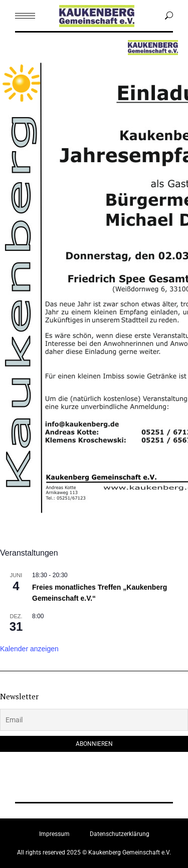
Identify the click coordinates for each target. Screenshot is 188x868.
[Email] (94, 720)
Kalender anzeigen (29, 649)
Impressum (54, 834)
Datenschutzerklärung (120, 834)
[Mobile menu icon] (25, 16)
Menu (25, 49)
